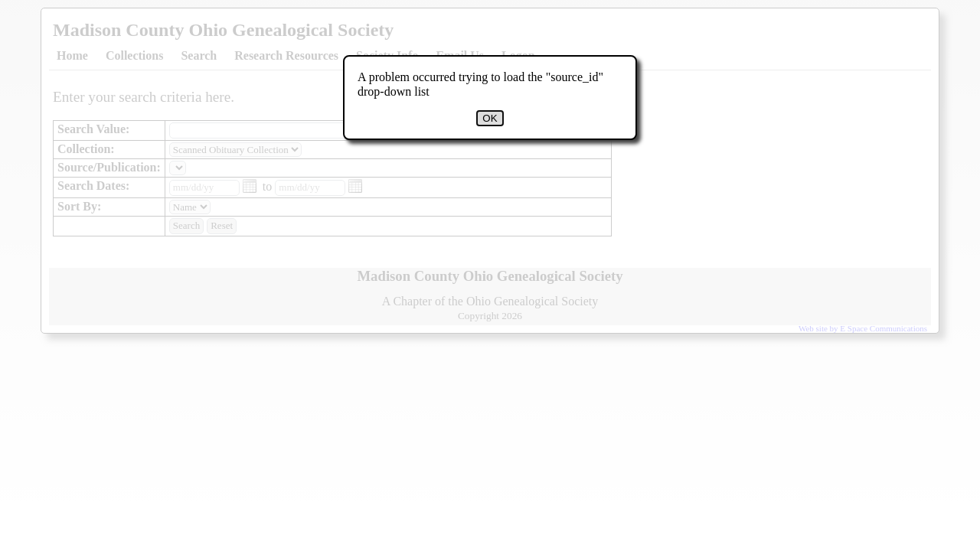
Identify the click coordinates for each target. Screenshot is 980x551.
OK (490, 118)
